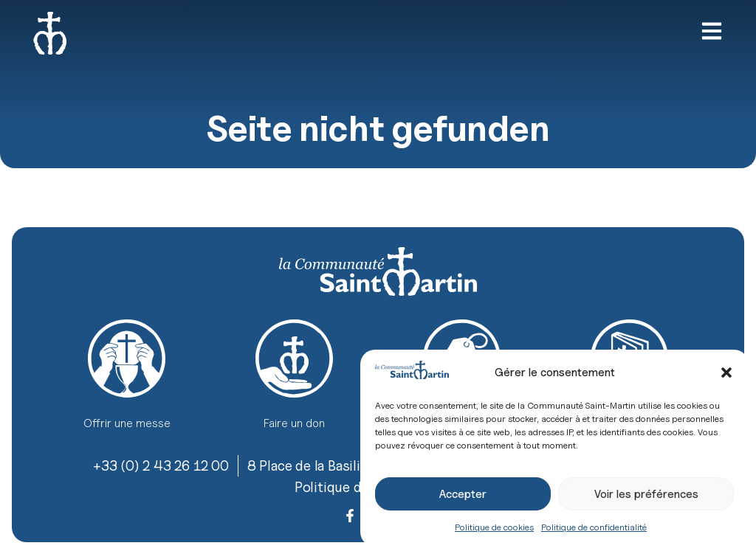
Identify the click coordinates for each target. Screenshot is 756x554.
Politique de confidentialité (594, 527)
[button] (726, 373)
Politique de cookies (494, 527)
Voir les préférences (646, 494)
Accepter (463, 494)
